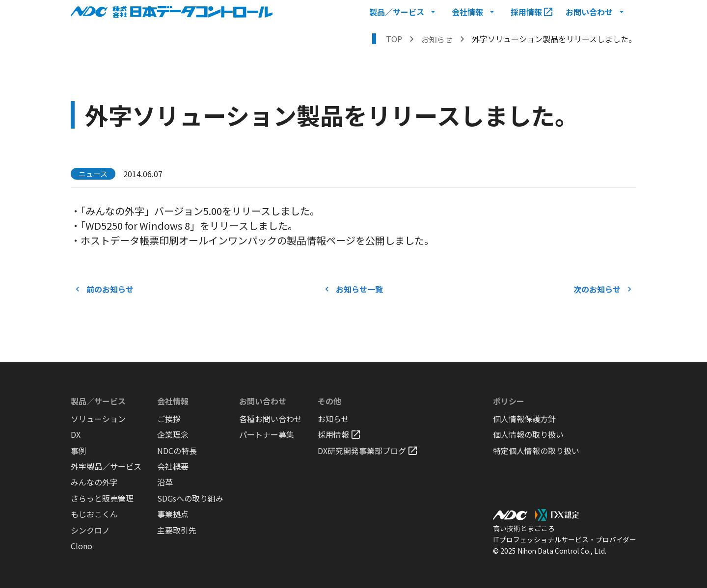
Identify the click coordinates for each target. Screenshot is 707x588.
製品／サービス (98, 401)
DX (76, 435)
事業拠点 (173, 514)
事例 (79, 451)
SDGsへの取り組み (190, 498)
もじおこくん (94, 514)
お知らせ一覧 (353, 289)
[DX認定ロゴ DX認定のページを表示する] (557, 515)
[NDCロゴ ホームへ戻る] (172, 12)
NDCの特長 (177, 451)
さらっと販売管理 (102, 498)
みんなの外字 (94, 482)
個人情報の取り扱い (528, 435)
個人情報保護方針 (524, 419)
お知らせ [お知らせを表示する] (437, 39)
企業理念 (173, 435)
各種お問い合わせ (271, 419)
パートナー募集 (267, 435)
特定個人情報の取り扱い (536, 451)
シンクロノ (90, 530)
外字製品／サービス (106, 467)
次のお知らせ (603, 289)
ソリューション (98, 419)
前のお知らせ (104, 289)
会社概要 (173, 467)
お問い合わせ (263, 401)
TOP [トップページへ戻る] (394, 39)
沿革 (165, 482)
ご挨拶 (169, 419)
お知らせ (333, 419)
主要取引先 (177, 530)
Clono (82, 546)
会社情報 (173, 401)
